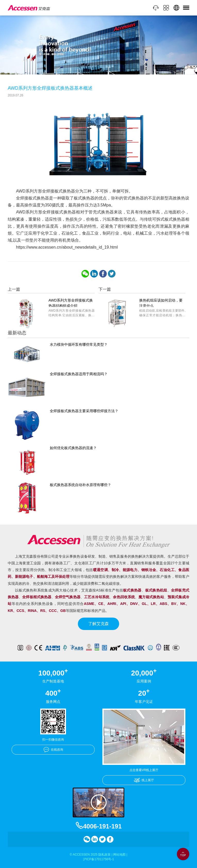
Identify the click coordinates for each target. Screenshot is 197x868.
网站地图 (119, 855)
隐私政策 (104, 855)
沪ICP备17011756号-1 (98, 859)
